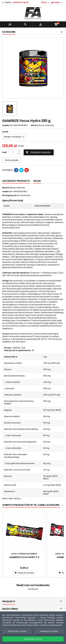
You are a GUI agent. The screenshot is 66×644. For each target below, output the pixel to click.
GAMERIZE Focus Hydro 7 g (24, 557)
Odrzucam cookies (17, 631)
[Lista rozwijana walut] (46, 3)
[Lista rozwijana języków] (57, 3)
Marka (34, 125)
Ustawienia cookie (49, 631)
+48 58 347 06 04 (20, 2)
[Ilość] (13, 152)
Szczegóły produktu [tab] (16, 181)
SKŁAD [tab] (37, 181)
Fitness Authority (17, 188)
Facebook (33, 589)
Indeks (6, 125)
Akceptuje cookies (33, 639)
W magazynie (9, 195)
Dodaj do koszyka (38, 152)
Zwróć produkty (12, 160)
